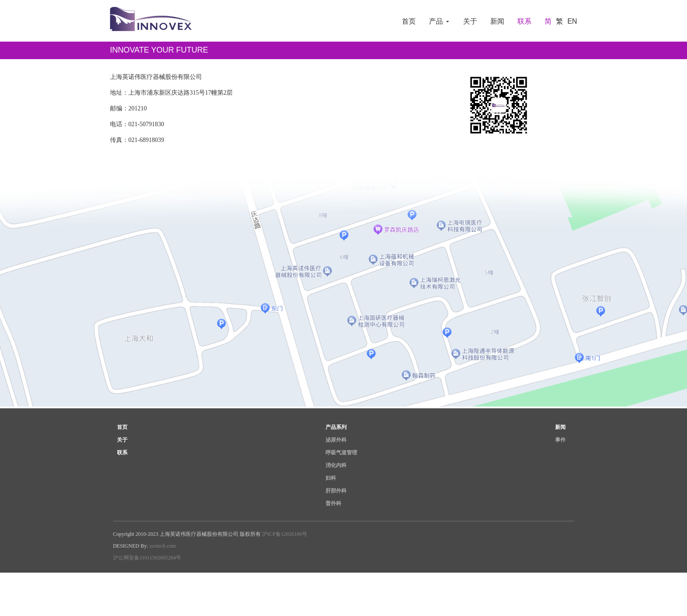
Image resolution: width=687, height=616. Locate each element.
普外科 (333, 506)
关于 (470, 21)
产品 (439, 21)
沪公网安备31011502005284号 (147, 561)
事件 (560, 443)
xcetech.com (163, 549)
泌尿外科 (336, 443)
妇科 (331, 481)
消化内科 (336, 468)
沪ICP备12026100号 (285, 537)
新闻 (497, 21)
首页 (409, 21)
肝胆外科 (336, 494)
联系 (524, 21)
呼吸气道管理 (341, 456)
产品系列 (336, 430)
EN (572, 21)
